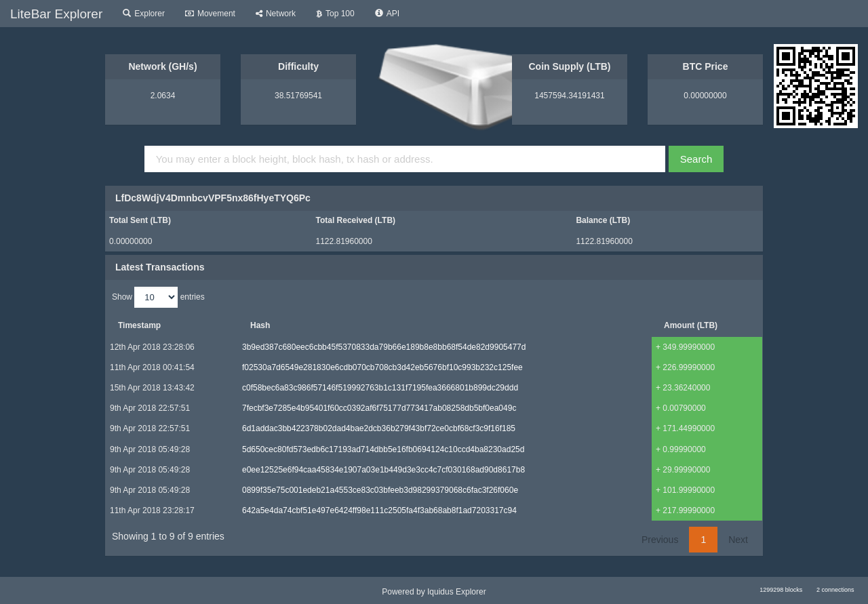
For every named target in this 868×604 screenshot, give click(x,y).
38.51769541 (298, 96)
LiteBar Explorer (56, 14)
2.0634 (163, 96)
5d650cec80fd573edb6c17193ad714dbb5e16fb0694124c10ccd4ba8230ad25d (383, 449)
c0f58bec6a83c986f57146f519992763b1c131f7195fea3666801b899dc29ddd (380, 388)
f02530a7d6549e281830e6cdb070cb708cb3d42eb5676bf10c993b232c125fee (382, 367)
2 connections (835, 590)
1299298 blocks (781, 590)
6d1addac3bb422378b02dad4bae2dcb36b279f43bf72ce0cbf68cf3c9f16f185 (379, 428)
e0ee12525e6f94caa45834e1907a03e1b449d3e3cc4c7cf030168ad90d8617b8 (383, 470)
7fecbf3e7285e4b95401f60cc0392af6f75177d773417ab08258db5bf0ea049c (379, 408)
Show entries (158, 297)
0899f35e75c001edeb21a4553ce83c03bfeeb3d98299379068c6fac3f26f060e (380, 490)
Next (738, 540)
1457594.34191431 (569, 96)
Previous (660, 540)
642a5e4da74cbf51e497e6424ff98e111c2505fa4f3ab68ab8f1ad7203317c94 (379, 510)
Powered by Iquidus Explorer (434, 592)
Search (696, 159)
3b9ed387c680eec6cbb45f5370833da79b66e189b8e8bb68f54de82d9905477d (384, 347)
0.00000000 (705, 96)
